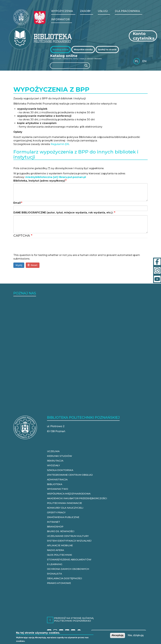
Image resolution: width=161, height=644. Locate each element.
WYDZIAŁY (53, 465)
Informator (60, 19)
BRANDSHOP (55, 527)
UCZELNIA (53, 451)
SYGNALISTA (54, 574)
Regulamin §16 (60, 144)
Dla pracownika (127, 11)
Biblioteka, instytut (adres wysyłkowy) (39, 181)
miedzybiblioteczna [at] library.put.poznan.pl (56, 177)
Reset (32, 265)
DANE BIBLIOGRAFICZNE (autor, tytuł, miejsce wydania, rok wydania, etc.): (64, 213)
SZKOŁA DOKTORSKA (60, 470)
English (145, 62)
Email (17, 203)
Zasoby (85, 11)
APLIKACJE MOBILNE (60, 545)
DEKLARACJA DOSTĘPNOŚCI (65, 578)
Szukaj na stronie (107, 50)
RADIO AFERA (56, 550)
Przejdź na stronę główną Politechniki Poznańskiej (74, 620)
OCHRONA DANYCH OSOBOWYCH (68, 569)
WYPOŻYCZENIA (62, 11)
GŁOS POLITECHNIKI (60, 555)
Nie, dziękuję (136, 635)
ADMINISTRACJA (57, 479)
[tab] (61, 50)
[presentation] (37, 247)
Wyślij (19, 265)
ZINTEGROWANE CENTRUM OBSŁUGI (70, 475)
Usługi (103, 11)
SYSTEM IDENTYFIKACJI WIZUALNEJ (69, 541)
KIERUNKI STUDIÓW (60, 456)
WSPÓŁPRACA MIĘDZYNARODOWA (69, 494)
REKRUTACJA (55, 461)
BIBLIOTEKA (55, 484)
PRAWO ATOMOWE (59, 583)
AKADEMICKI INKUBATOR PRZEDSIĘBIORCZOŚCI (77, 498)
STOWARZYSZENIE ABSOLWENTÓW (69, 559)
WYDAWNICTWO (58, 489)
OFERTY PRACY (56, 512)
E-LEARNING (55, 564)
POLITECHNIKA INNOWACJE (65, 503)
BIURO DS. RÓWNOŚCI (61, 531)
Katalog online (61, 50)
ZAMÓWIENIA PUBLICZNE (63, 517)
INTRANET (54, 522)
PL (137, 61)
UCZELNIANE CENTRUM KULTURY (68, 536)
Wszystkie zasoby (83, 50)
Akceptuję (117, 635)
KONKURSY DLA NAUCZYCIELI (65, 508)
